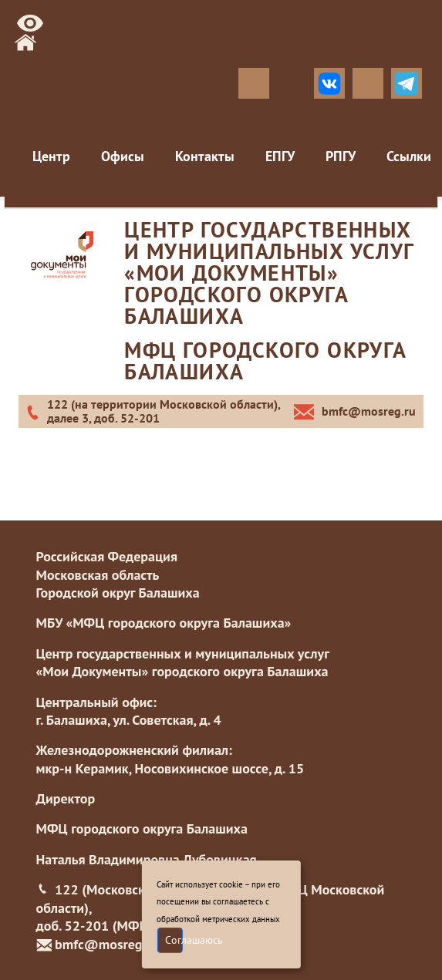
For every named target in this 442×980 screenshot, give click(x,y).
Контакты (205, 156)
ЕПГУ (280, 156)
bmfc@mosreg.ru (106, 944)
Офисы (123, 156)
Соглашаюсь (174, 940)
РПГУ (341, 156)
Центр (51, 156)
